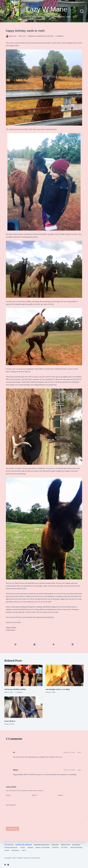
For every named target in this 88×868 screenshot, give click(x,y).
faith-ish (55, 848)
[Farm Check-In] (23, 707)
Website (60, 795)
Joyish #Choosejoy (11, 848)
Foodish (30, 848)
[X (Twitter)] (34, 644)
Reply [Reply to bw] (79, 752)
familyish (55, 845)
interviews (15, 850)
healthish (76, 845)
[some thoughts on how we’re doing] (65, 675)
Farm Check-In (10, 721)
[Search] (82, 11)
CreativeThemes (35, 858)
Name (8, 795)
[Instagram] (8, 865)
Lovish (22, 848)
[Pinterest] (54, 644)
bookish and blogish (42, 845)
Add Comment (11, 805)
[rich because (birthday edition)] (23, 675)
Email (34, 795)
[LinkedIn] (73, 644)
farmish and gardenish (36, 36)
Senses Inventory (76, 848)
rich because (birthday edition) (15, 689)
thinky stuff (65, 845)
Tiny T (24, 850)
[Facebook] (15, 644)
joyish (7, 850)
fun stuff (64, 848)
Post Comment (12, 829)
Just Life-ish (49, 36)
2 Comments (59, 36)
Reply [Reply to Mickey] (79, 770)
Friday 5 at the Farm (42, 848)
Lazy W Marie (47, 9)
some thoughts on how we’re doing (58, 689)
